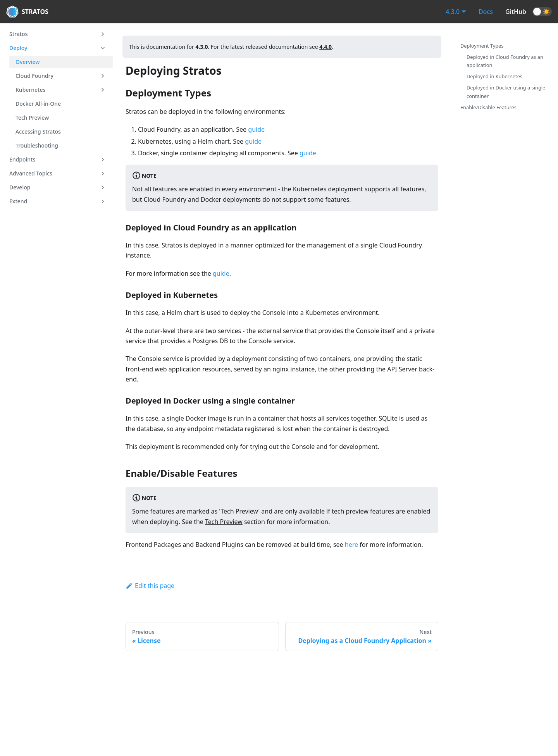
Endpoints (22, 159)
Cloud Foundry (34, 76)
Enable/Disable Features (488, 107)
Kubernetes (30, 90)
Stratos (18, 34)
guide (256, 129)
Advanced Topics (31, 173)
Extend (18, 201)
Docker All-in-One (38, 104)
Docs (486, 12)
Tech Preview (32, 118)
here (351, 545)
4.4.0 (325, 47)
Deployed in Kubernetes (494, 76)
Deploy (18, 48)
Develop (20, 187)
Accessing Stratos (38, 131)
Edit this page (150, 586)
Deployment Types (482, 46)
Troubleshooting (37, 145)
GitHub (516, 12)
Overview (28, 62)
